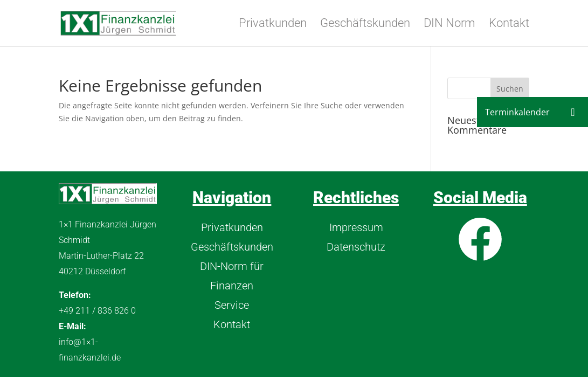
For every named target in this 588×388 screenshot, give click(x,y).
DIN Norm (449, 25)
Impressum (356, 227)
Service (232, 305)
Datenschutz (356, 247)
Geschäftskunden (365, 25)
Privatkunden (273, 25)
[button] (573, 112)
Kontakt (509, 25)
